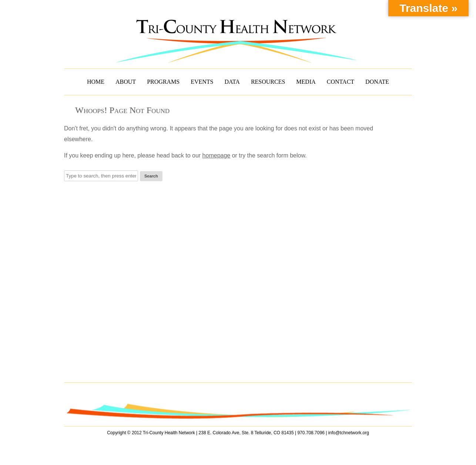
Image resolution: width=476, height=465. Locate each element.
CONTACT (341, 82)
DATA (232, 82)
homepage (217, 155)
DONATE (377, 82)
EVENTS (202, 82)
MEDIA (306, 82)
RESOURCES (268, 82)
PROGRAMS (163, 82)
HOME (96, 82)
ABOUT (126, 82)
